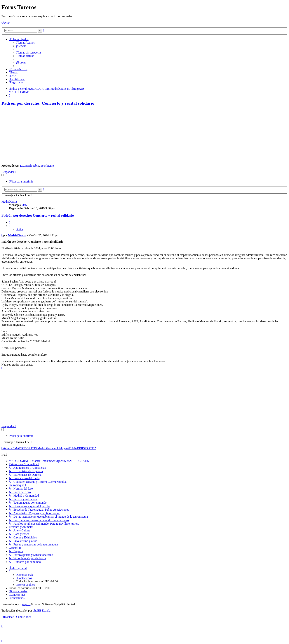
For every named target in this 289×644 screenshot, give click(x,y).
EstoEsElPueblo (30, 166)
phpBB (26, 604)
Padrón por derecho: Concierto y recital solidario (48, 103)
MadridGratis (9, 202)
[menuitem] (25, 43)
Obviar (6, 23)
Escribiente (47, 166)
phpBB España (42, 611)
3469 (25, 205)
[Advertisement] (144, 135)
